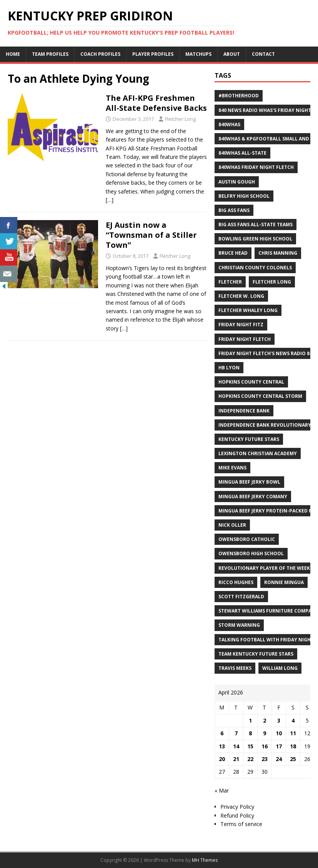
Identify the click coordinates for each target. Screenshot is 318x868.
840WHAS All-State (242, 153)
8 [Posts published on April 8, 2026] (250, 733)
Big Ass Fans (234, 210)
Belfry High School (244, 196)
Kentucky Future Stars (249, 439)
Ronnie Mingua (284, 582)
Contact (263, 54)
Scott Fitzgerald (241, 597)
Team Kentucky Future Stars (256, 654)
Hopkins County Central (251, 382)
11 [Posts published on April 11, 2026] (293, 733)
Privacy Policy (237, 807)
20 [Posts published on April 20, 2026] (222, 759)
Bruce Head (233, 253)
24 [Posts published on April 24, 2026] (279, 759)
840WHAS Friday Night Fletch (256, 167)
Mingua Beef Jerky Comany (253, 497)
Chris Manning (278, 253)
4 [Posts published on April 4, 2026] (293, 720)
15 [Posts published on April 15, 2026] (250, 746)
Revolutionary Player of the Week (264, 568)
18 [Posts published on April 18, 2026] (293, 746)
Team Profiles (50, 54)
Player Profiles (153, 54)
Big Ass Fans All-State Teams (256, 225)
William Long (280, 668)
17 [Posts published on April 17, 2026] (279, 746)
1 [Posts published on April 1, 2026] (250, 720)
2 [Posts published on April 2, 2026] (265, 720)
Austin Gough (237, 182)
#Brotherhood (239, 96)
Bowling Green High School (255, 239)
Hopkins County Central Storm (260, 396)
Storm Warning (239, 625)
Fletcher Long (180, 119)
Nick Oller (232, 525)
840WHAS (229, 124)
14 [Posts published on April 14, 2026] (236, 746)
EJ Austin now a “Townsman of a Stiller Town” (151, 235)
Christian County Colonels (255, 268)
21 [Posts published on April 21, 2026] (236, 759)
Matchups (198, 54)
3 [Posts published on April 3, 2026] (279, 720)
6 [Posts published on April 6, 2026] (222, 733)
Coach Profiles (100, 54)
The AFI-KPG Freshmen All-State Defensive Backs (156, 103)
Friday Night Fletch (245, 339)
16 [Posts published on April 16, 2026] (265, 746)
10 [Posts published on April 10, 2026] (279, 733)
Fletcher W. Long (241, 296)
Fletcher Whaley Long (248, 310)
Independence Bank (244, 411)
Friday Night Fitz (241, 325)
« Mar (222, 790)
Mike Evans (232, 468)
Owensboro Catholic (247, 539)
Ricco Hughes (236, 582)
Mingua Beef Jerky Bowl (249, 482)
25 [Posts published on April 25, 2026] (293, 759)
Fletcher (230, 282)
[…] (110, 200)
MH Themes (205, 860)
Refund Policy (237, 815)
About (232, 54)
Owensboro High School (251, 553)
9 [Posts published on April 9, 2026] (265, 733)
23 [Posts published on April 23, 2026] (265, 759)
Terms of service (241, 824)
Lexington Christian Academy (258, 453)
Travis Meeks (235, 668)
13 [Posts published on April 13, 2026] (222, 746)
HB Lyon (229, 368)
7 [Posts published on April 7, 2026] (236, 733)
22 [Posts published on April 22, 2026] (250, 759)
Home (13, 54)
